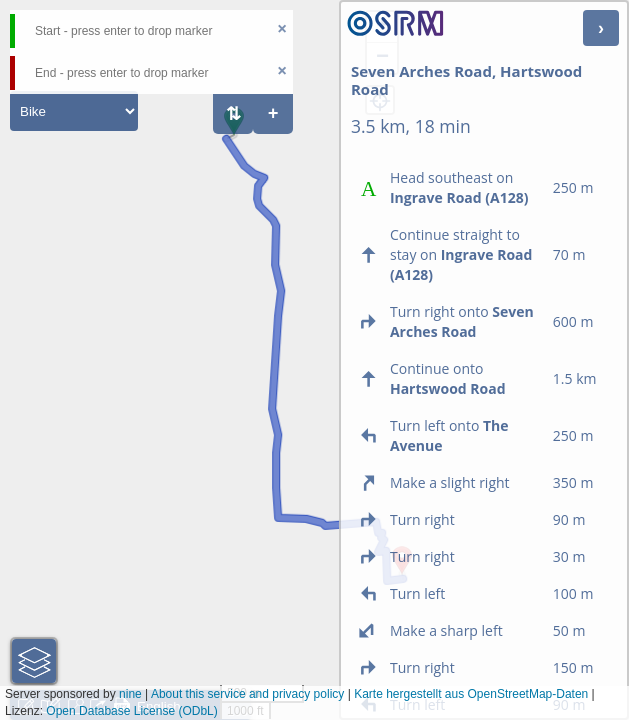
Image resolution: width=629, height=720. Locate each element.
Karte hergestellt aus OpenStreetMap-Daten (471, 694)
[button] (234, 135)
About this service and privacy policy (247, 694)
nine (130, 694)
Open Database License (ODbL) (131, 711)
